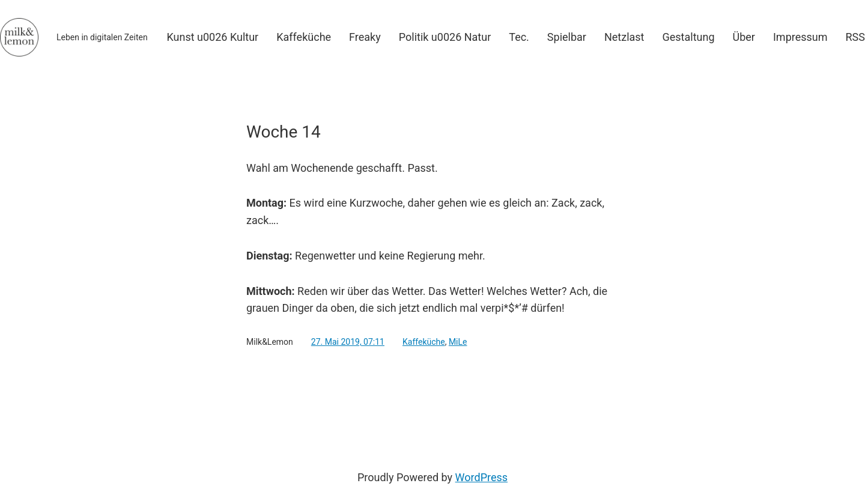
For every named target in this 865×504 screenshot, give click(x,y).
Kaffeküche (424, 342)
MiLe (458, 342)
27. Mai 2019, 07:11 (348, 342)
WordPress (481, 477)
